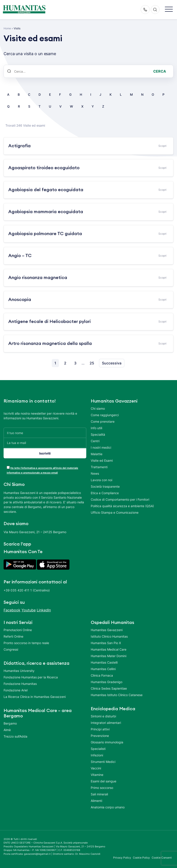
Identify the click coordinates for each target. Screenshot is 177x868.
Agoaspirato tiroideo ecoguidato (44, 168)
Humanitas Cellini (103, 668)
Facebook (12, 609)
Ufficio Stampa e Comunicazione (115, 512)
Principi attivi (100, 728)
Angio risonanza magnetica (38, 278)
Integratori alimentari (106, 722)
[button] (169, 10)
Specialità (98, 434)
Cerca (160, 71)
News (95, 473)
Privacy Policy (122, 857)
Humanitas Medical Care (109, 648)
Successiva (112, 363)
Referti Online (13, 635)
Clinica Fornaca (102, 674)
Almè (7, 729)
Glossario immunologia (107, 741)
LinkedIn (44, 609)
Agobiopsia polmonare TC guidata (45, 234)
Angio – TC (20, 256)
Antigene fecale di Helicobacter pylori (50, 322)
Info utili (96, 428)
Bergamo (10, 722)
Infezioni (97, 754)
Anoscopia (20, 300)
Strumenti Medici (103, 761)
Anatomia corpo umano (108, 806)
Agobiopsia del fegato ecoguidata (46, 190)
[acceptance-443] (8, 466)
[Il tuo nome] (45, 433)
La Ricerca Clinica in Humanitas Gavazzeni (35, 696)
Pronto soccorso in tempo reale (26, 642)
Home (7, 28)
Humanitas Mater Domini (109, 655)
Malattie (97, 454)
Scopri (162, 146)
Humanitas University (19, 670)
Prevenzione (100, 735)
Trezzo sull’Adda (15, 735)
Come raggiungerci (105, 415)
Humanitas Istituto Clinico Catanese (117, 694)
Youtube (29, 609)
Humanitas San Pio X (106, 642)
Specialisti (98, 748)
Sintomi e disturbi (103, 715)
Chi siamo (98, 408)
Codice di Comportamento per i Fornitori (120, 499)
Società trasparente (105, 486)
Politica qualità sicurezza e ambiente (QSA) (122, 506)
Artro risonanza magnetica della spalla (50, 344)
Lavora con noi (101, 480)
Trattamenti (99, 467)
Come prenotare (103, 421)
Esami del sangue (104, 780)
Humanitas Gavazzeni (107, 629)
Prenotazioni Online (18, 629)
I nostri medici (101, 447)
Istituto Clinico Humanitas (109, 635)
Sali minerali (99, 793)
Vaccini (96, 767)
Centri (95, 441)
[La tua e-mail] (45, 443)
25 (92, 363)
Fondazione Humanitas (20, 683)
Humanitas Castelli (104, 661)
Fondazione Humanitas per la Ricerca (31, 676)
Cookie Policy (141, 857)
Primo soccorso (102, 787)
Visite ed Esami (102, 460)
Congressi (11, 648)
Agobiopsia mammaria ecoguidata (46, 212)
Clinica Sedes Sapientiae (109, 687)
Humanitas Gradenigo (107, 681)
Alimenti (96, 800)
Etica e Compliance (105, 493)
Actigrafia (19, 146)
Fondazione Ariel (16, 689)
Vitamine (97, 774)
